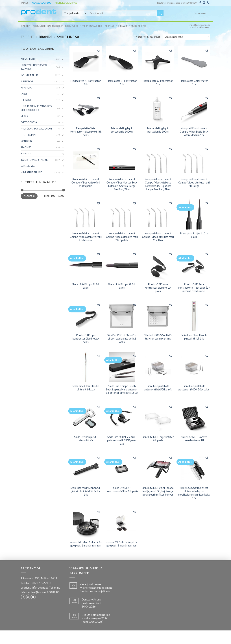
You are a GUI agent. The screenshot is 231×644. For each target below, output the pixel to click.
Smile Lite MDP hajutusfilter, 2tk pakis (158, 439)
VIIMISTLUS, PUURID (32, 172)
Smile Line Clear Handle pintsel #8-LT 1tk (194, 337)
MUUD (24, 116)
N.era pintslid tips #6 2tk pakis (86, 286)
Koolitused (73, 26)
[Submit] (160, 13)
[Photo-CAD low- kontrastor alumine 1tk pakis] (158, 265)
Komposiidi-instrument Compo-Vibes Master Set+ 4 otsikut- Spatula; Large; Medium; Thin (122, 184)
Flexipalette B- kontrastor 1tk (122, 83)
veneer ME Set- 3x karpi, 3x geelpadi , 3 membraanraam (122, 544)
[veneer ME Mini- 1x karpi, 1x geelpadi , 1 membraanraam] (86, 523)
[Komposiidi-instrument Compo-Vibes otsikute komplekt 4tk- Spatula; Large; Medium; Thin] (158, 160)
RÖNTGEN (26, 141)
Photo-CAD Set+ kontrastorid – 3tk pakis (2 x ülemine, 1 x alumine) (194, 288)
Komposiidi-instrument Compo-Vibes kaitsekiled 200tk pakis (86, 182)
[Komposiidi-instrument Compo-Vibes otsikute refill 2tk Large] (194, 160)
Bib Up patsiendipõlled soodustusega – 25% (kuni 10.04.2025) (96, 618)
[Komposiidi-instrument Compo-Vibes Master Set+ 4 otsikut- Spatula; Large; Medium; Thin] (122, 160)
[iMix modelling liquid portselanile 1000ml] (122, 109)
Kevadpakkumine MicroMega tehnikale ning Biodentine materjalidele (96, 588)
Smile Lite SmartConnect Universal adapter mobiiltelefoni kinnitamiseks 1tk (194, 493)
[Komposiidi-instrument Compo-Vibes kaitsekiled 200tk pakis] (86, 160)
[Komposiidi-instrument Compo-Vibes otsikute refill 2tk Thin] (158, 214)
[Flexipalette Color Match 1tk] (194, 62)
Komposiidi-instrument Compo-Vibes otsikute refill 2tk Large (194, 182)
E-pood (26, 26)
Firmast (124, 26)
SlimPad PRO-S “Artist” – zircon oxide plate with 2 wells (122, 338)
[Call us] (208, 3)
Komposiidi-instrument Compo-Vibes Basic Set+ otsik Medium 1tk (194, 132)
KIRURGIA (26, 88)
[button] (99, 51)
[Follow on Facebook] (200, 3)
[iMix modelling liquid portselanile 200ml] (158, 109)
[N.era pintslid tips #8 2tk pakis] (122, 265)
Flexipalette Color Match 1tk (194, 83)
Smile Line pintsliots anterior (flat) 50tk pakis (158, 388)
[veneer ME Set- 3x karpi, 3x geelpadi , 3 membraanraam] (122, 523)
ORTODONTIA (29, 122)
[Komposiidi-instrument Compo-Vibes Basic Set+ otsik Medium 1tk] (194, 109)
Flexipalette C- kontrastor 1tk (158, 83)
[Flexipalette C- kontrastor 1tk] (158, 62)
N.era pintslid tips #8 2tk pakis (122, 286)
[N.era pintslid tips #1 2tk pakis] (194, 214)
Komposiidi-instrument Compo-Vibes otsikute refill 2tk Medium (86, 237)
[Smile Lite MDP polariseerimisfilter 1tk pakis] (122, 469)
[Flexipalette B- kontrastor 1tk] (122, 62)
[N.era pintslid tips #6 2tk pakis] (86, 265)
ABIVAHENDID (29, 59)
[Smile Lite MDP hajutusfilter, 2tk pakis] (158, 418)
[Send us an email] (204, 3)
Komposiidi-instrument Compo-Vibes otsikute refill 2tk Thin (158, 237)
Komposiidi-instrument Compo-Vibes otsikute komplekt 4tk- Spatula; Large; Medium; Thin (158, 184)
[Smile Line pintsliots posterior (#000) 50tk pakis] (194, 367)
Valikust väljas (28, 166)
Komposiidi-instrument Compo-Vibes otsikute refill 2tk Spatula (122, 237)
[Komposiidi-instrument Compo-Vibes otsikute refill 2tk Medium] (86, 214)
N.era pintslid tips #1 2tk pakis (194, 235)
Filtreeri (29, 196)
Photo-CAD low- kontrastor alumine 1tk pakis (158, 288)
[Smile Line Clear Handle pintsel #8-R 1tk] (86, 367)
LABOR (25, 94)
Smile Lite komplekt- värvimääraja (86, 439)
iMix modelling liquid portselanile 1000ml (122, 130)
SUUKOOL (26, 154)
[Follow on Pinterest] (33, 597)
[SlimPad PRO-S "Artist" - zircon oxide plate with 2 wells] (122, 316)
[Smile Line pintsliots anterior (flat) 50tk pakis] (158, 367)
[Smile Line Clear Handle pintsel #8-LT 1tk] (194, 316)
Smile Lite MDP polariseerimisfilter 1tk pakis (122, 490)
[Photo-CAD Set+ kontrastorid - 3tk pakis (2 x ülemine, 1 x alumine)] (194, 265)
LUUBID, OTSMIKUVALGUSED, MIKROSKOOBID (37, 108)
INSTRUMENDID (29, 75)
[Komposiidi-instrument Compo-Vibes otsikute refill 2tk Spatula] (122, 214)
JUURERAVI (27, 81)
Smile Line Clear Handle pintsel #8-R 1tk (86, 388)
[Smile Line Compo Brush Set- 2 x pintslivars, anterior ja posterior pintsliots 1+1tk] (122, 367)
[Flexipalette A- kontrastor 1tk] (86, 62)
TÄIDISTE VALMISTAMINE (34, 160)
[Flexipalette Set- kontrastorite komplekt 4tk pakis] (86, 109)
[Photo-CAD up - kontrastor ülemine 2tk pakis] (86, 316)
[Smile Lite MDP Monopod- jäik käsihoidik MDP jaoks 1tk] (86, 469)
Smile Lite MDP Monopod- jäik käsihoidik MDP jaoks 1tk (86, 491)
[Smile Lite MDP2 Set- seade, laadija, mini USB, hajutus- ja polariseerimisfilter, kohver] (158, 469)
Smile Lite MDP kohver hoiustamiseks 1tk (194, 439)
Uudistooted (139, 26)
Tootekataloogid (92, 26)
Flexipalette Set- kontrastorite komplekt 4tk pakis (86, 132)
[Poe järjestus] (187, 37)
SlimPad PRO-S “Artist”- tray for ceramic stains (158, 337)
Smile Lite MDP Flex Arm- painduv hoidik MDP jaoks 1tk (122, 440)
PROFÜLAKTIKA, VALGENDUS (36, 129)
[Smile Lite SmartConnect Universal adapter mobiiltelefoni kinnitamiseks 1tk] (194, 469)
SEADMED (26, 147)
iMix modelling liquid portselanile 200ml (158, 130)
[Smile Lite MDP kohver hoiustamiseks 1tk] (194, 418)
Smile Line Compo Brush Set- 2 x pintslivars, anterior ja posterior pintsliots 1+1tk (122, 389)
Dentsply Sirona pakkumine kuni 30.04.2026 (91, 603)
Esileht (27, 37)
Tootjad (111, 26)
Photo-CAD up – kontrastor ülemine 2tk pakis (86, 338)
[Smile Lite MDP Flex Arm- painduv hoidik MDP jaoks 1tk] (122, 418)
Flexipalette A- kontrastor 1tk (86, 83)
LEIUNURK (26, 100)
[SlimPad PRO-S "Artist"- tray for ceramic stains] (158, 316)
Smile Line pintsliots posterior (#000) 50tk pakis (194, 388)
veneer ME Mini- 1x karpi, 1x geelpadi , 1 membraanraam (86, 544)
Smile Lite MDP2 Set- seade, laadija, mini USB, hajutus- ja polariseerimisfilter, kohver (158, 491)
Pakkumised (39, 26)
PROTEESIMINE (29, 135)
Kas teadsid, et (55, 26)
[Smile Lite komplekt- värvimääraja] (86, 418)
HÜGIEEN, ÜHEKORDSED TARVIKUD (34, 67)
